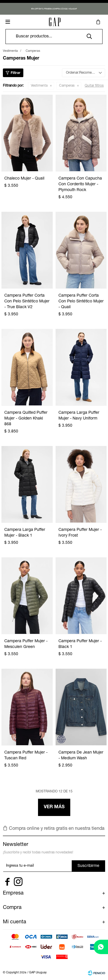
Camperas (67, 86)
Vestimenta (39, 86)
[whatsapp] (101, 947)
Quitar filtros (94, 86)
